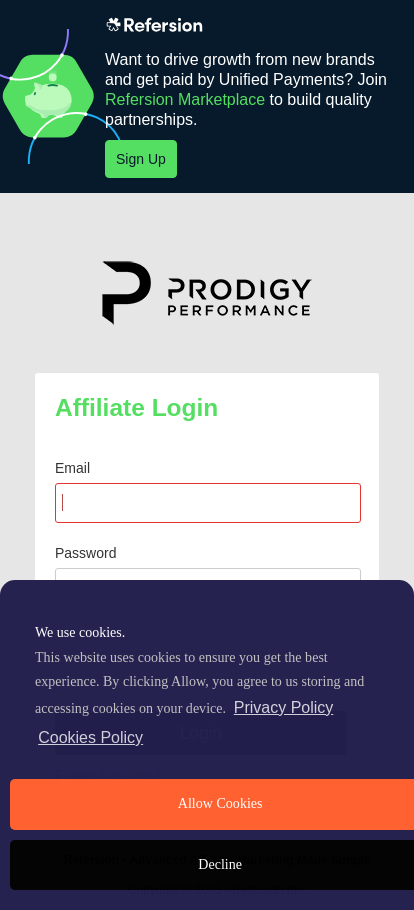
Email (72, 468)
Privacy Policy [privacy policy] (284, 707)
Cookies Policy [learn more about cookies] (90, 737)
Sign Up (141, 159)
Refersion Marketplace (185, 99)
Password (85, 553)
